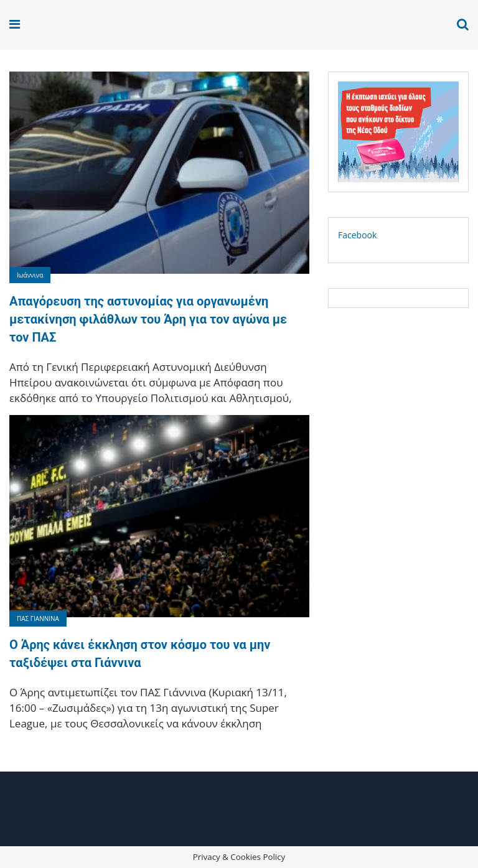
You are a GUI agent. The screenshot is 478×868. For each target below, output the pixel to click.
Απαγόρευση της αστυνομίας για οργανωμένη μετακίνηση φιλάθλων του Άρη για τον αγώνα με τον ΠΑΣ (148, 319)
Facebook (357, 235)
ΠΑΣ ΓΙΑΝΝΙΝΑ (38, 618)
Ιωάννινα (30, 275)
